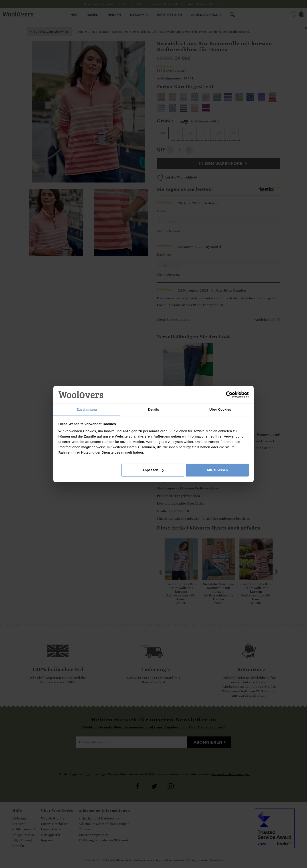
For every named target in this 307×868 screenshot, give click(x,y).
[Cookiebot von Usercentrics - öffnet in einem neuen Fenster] (229, 395)
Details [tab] (153, 409)
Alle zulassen (217, 470)
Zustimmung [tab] (87, 409)
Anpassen (153, 470)
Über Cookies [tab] (220, 409)
